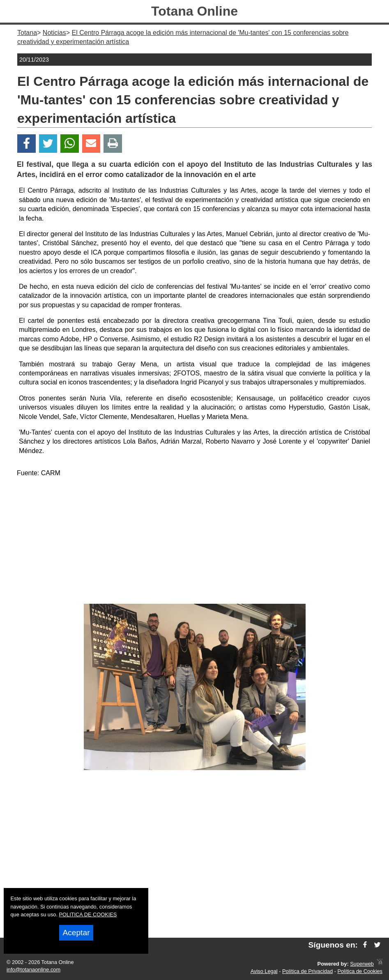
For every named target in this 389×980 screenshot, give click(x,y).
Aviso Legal (264, 971)
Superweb (362, 964)
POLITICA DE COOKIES (88, 914)
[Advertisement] (195, 542)
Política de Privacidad (307, 971)
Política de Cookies (360, 971)
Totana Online (194, 11)
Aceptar (76, 933)
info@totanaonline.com (33, 970)
